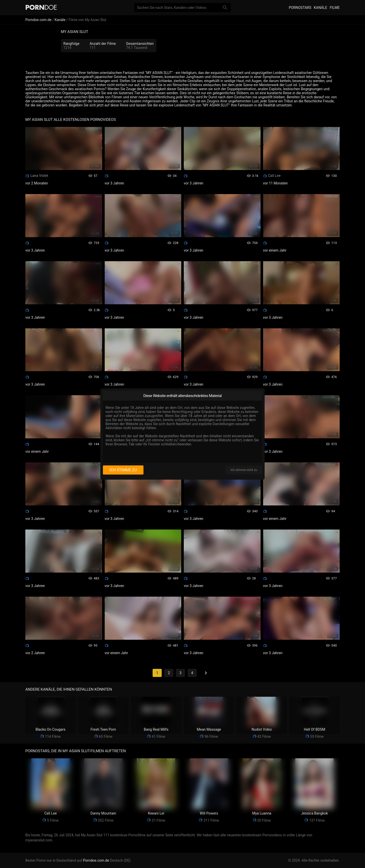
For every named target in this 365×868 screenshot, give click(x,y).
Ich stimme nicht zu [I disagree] (244, 470)
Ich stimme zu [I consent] (123, 470)
